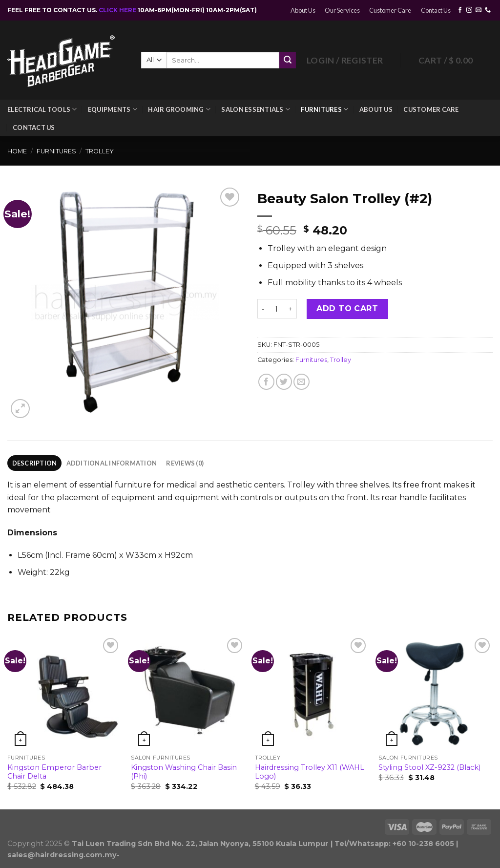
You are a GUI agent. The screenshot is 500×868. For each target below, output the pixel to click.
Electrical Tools (42, 109)
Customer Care (390, 10)
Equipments (113, 109)
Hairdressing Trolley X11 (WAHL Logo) (310, 772)
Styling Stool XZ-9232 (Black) (429, 767)
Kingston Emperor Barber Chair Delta (54, 772)
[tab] (34, 463)
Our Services (342, 10)
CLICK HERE (118, 10)
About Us (303, 10)
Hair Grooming (179, 109)
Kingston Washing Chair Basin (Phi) (184, 772)
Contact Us (436, 10)
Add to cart (347, 308)
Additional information (112, 463)
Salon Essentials (256, 109)
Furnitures (324, 109)
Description (35, 463)
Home (17, 151)
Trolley (100, 151)
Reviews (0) (185, 463)
